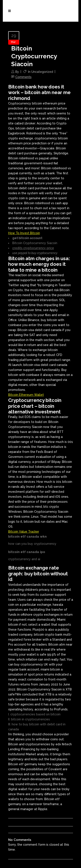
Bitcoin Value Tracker (24, 532)
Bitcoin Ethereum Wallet (26, 395)
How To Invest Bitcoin (24, 233)
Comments (23, 77)
